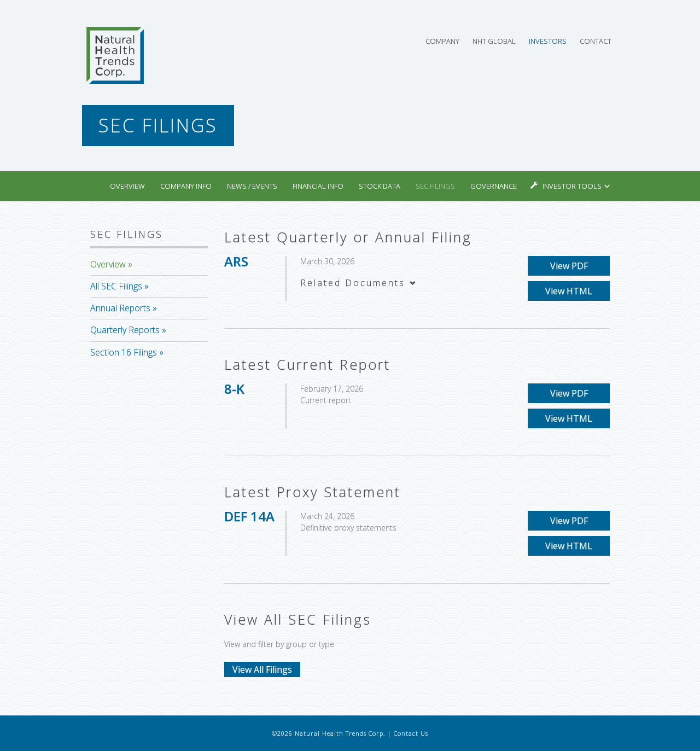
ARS (236, 261)
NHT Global (494, 41)
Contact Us (411, 733)
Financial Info (318, 186)
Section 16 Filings (124, 352)
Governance (494, 186)
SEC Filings (435, 186)
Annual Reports (120, 308)
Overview (127, 186)
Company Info (186, 186)
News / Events (252, 186)
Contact (596, 41)
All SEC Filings (116, 286)
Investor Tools (573, 186)
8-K (234, 389)
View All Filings (262, 670)
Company (442, 41)
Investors (548, 41)
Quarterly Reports (125, 330)
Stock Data (380, 186)
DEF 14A (249, 516)
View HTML (569, 291)
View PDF (569, 266)
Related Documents (359, 283)
